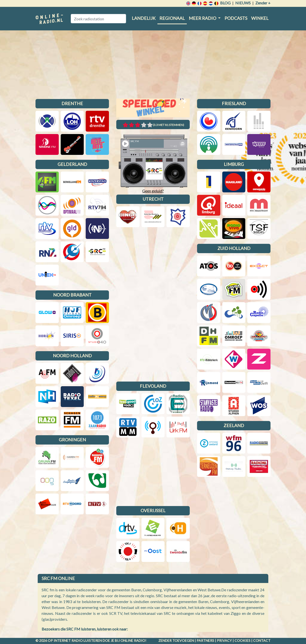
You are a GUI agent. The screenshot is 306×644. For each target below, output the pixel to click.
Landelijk (144, 18)
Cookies (242, 640)
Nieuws (243, 3)
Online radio (133, 640)
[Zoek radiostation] (98, 19)
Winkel (260, 18)
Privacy (224, 640)
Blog (225, 3)
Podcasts (236, 18)
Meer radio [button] (203, 18)
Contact (262, 640)
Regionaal (172, 18)
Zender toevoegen (176, 640)
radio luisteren (87, 640)
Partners (205, 640)
